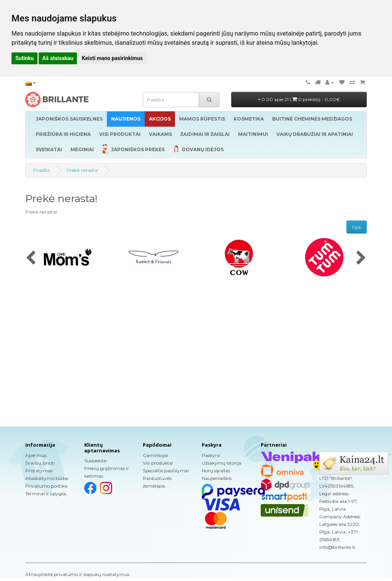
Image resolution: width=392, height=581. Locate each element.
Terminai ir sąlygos (46, 494)
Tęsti (357, 227)
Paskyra (211, 455)
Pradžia (42, 170)
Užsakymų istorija (221, 463)
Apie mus (36, 455)
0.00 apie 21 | (299, 99)
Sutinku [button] (24, 58)
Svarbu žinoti (40, 463)
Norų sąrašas (216, 471)
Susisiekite (95, 461)
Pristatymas (39, 471)
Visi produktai (158, 463)
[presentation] (31, 258)
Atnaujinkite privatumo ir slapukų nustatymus (77, 574)
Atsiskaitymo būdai (47, 478)
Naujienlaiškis (217, 478)
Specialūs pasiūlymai (166, 471)
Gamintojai (155, 455)
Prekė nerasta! (82, 170)
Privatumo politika (46, 486)
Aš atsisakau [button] (58, 58)
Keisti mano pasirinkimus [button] (112, 58)
